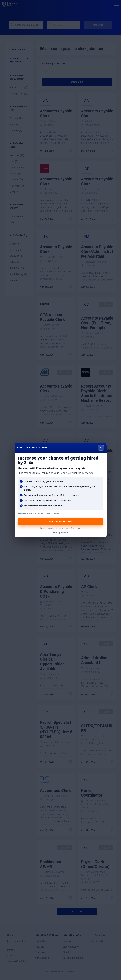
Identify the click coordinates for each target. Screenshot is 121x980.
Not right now (61, 532)
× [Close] (101, 448)
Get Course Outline (60, 522)
